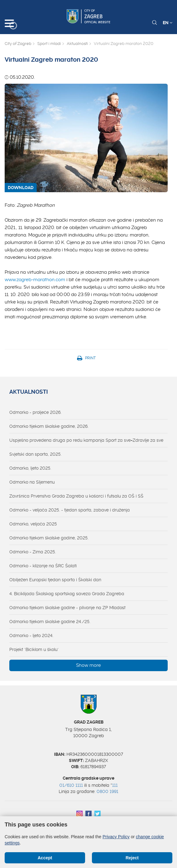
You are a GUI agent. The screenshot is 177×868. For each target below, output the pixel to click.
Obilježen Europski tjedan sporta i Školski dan (55, 580)
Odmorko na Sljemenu (32, 482)
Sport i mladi (49, 44)
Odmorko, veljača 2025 (33, 524)
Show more (88, 665)
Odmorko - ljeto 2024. (31, 635)
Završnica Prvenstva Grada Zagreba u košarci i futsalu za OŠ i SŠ (76, 496)
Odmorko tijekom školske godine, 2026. (49, 426)
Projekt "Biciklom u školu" (34, 649)
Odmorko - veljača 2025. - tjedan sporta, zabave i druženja (70, 510)
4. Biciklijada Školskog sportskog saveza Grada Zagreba (67, 594)
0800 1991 (107, 791)
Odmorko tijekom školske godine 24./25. (50, 622)
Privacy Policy (116, 837)
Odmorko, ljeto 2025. (30, 468)
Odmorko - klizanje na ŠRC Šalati (43, 566)
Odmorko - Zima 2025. (33, 552)
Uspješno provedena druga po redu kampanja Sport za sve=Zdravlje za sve (86, 440)
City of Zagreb (18, 44)
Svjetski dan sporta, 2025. (35, 454)
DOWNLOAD (21, 188)
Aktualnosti (77, 44)
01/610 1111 (71, 785)
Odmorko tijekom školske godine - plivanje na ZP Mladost (67, 608)
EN (168, 23)
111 (115, 785)
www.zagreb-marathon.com (35, 280)
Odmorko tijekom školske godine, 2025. (49, 538)
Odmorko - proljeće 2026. (35, 412)
